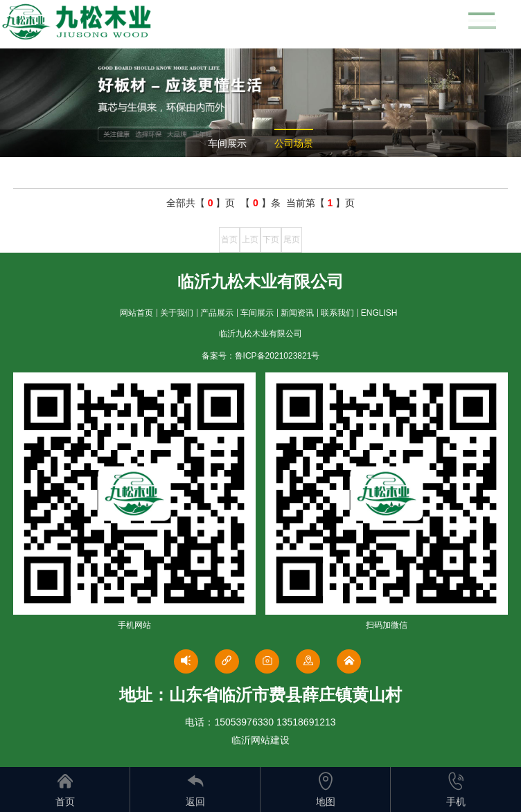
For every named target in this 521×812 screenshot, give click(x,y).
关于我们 (177, 313)
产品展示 (217, 313)
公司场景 (294, 143)
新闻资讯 (297, 313)
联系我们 (337, 313)
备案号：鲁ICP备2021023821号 (261, 356)
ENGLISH (379, 313)
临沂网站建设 (260, 740)
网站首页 (136, 313)
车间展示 (227, 143)
